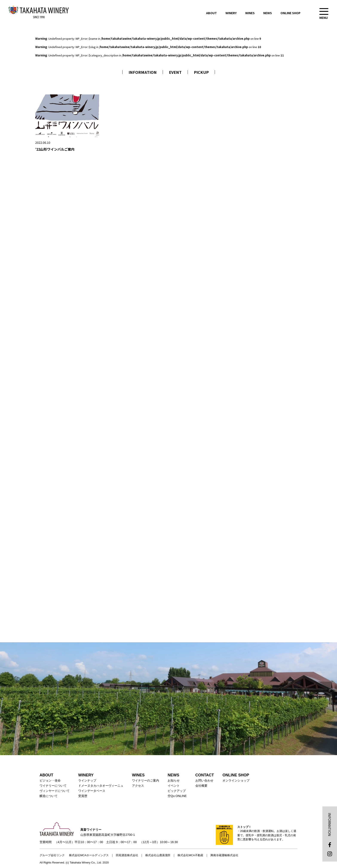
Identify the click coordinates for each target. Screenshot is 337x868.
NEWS (268, 13)
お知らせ (174, 780)
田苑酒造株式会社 (127, 855)
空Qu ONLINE (177, 796)
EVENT (175, 72)
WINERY (231, 13)
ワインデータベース (92, 791)
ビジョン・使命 (50, 780)
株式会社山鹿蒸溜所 (158, 855)
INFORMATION (143, 72)
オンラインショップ (236, 780)
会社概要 (201, 786)
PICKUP (201, 72)
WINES (250, 13)
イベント (174, 786)
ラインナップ (87, 780)
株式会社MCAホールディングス (89, 855)
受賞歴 (83, 796)
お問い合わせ (204, 780)
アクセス (138, 786)
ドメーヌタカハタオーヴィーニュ (101, 786)
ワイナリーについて (53, 786)
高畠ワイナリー (39, 12)
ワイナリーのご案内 (146, 780)
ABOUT (211, 13)
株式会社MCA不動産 (190, 855)
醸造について (49, 796)
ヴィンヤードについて (55, 791)
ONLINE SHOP (290, 13)
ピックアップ (177, 791)
